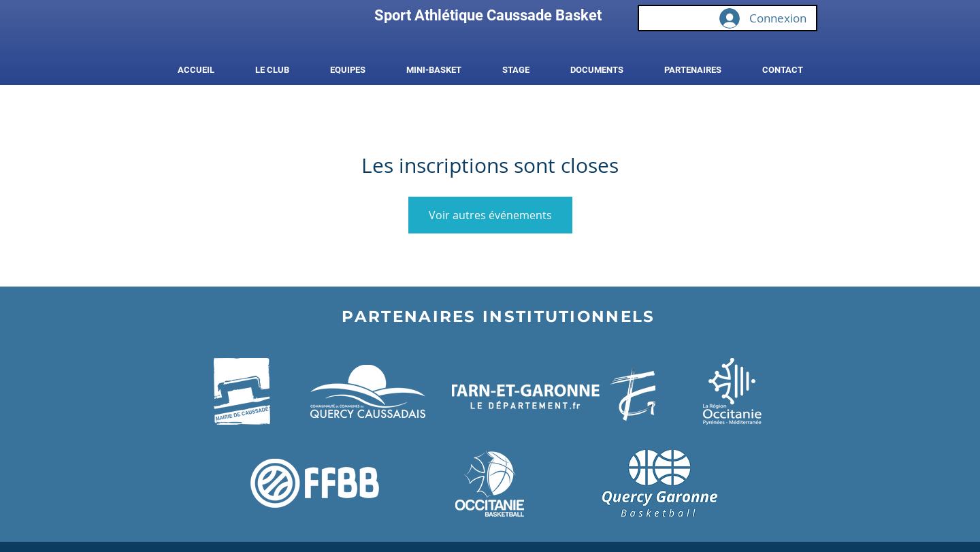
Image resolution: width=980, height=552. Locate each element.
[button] (272, 70)
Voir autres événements (490, 215)
